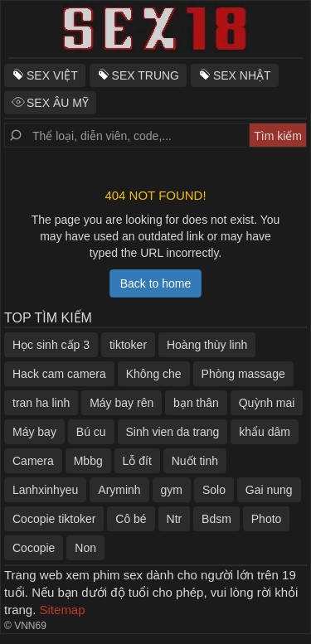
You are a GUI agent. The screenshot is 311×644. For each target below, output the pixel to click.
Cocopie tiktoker (54, 519)
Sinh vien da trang (173, 432)
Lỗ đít (137, 461)
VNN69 (30, 626)
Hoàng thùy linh (207, 345)
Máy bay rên (121, 403)
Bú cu (91, 432)
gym (172, 490)
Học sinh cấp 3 (51, 345)
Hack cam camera (59, 374)
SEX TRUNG (146, 75)
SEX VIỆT (52, 75)
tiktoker (128, 345)
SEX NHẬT (242, 75)
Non (85, 548)
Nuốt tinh (195, 461)
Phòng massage (243, 374)
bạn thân (196, 403)
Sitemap (63, 610)
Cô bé (131, 519)
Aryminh (119, 490)
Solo (214, 490)
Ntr (175, 519)
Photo (267, 519)
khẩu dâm (265, 432)
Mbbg (88, 461)
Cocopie (34, 548)
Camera (33, 461)
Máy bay (34, 432)
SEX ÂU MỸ (58, 103)
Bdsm (216, 519)
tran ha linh (41, 403)
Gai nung (269, 490)
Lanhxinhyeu (45, 490)
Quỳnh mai (267, 403)
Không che (154, 374)
